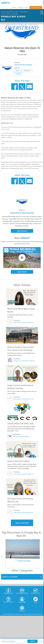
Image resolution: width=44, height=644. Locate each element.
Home (3, 12)
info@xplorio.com (19, 614)
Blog (9, 14)
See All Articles (22, 523)
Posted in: (17, 68)
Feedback (20, 7)
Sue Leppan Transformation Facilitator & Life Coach (24, 322)
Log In (26, 7)
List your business (36, 7)
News (18, 71)
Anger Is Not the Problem (19, 461)
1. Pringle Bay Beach (23, 561)
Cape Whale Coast (12, 12)
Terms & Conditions (33, 614)
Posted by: (17, 63)
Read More (22, 272)
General (18, 74)
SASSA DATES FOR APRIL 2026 (20, 424)
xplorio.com (26, 614)
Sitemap (40, 614)
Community (15, 14)
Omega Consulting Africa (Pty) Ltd (24, 361)
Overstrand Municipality (23, 65)
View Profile (22, 231)
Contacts (14, 7)
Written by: (22, 210)
